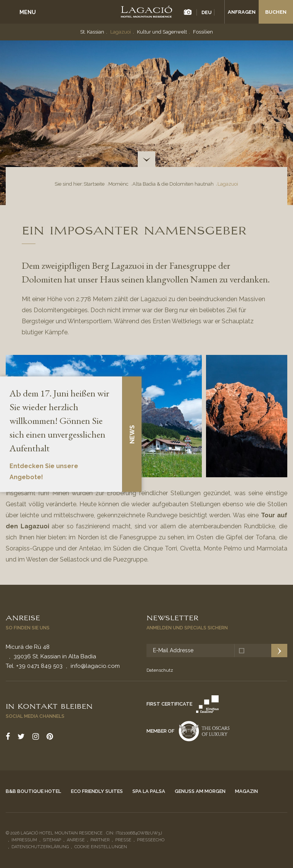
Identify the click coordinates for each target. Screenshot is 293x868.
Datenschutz (160, 670)
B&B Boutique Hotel (33, 791)
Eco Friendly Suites (97, 791)
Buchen (276, 12)
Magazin (246, 791)
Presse (123, 840)
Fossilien (203, 32)
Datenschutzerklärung (40, 847)
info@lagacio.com (95, 666)
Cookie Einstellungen (101, 847)
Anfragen (242, 12)
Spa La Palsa (149, 791)
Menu (28, 12)
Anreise (23, 617)
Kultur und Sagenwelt (162, 32)
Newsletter (172, 617)
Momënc (118, 184)
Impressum (24, 840)
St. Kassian (92, 32)
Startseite (94, 184)
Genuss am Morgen (200, 791)
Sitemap (52, 840)
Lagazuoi (121, 32)
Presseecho (151, 840)
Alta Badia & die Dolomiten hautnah (173, 184)
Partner (100, 840)
